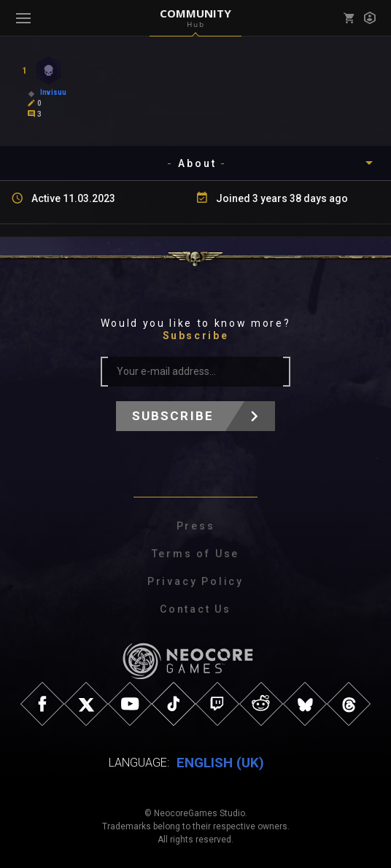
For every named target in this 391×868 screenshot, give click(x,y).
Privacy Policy (195, 581)
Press (196, 526)
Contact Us (195, 609)
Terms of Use (196, 554)
